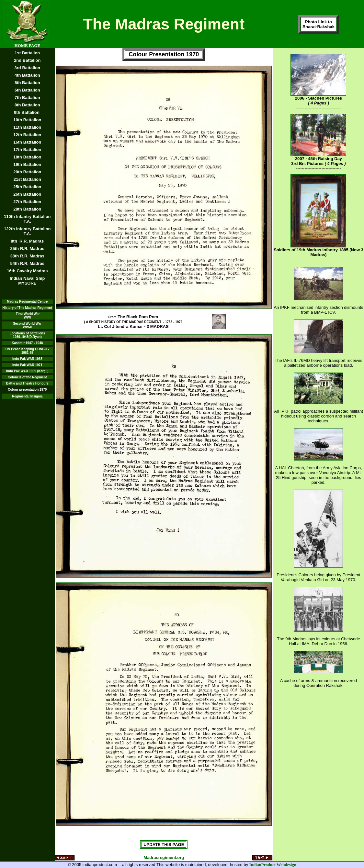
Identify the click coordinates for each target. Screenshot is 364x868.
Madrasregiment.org (164, 857)
